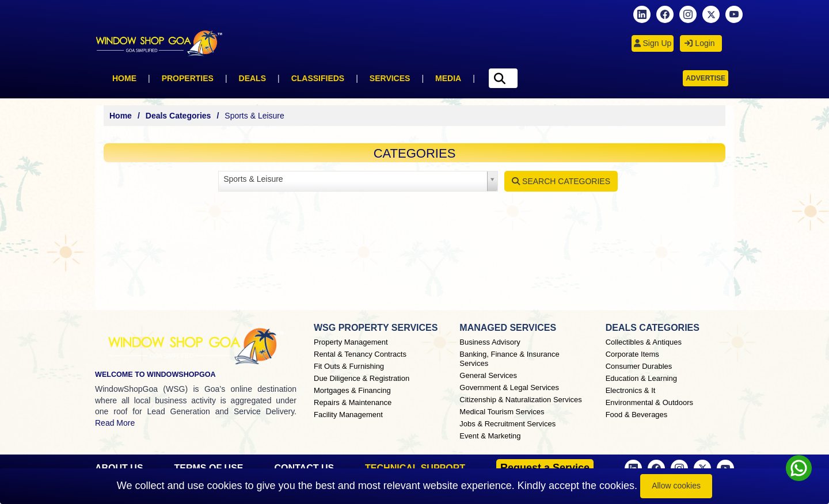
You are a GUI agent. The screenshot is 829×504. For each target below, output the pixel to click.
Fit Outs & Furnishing (349, 366)
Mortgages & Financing (352, 390)
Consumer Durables (639, 366)
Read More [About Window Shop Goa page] (115, 423)
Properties (188, 78)
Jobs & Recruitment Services (507, 424)
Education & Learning (641, 378)
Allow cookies (676, 486)
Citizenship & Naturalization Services (520, 400)
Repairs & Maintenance (353, 402)
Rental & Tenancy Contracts (360, 354)
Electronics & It (631, 390)
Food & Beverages (637, 415)
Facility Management (348, 415)
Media (448, 78)
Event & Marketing (490, 436)
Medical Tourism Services (502, 412)
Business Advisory (490, 342)
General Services (488, 375)
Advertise (706, 78)
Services (390, 78)
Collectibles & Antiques (644, 342)
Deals (252, 78)
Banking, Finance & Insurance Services (509, 359)
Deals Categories (178, 116)
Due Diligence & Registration (362, 378)
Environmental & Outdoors (649, 402)
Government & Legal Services (509, 387)
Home (124, 78)
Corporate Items (632, 354)
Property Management (351, 342)
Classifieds (318, 78)
